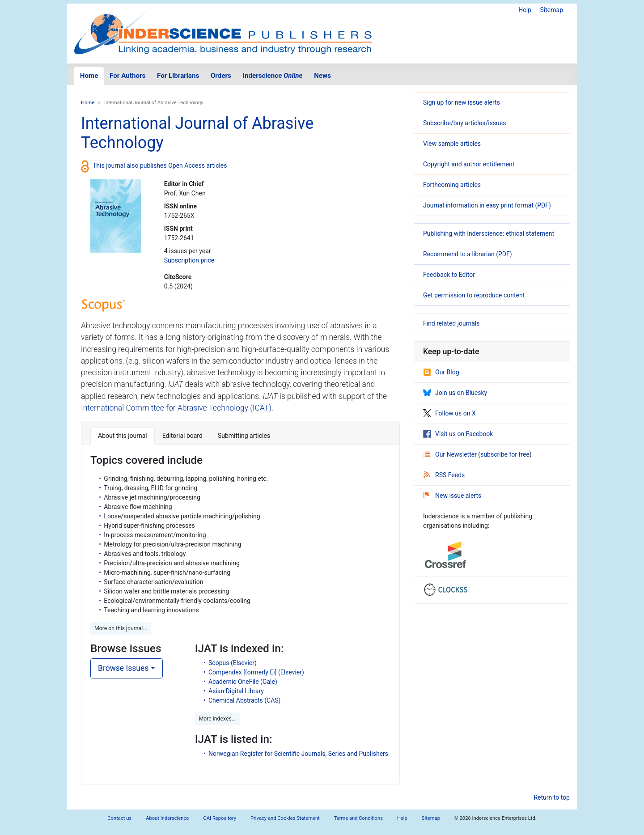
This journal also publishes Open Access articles (160, 165)
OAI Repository (220, 818)
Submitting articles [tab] (244, 436)
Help (525, 10)
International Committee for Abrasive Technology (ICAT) (176, 408)
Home (89, 76)
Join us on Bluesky (455, 393)
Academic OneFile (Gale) (243, 682)
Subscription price (189, 260)
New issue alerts (452, 496)
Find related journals (451, 323)
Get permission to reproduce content (474, 295)
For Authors (127, 76)
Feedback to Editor (449, 275)
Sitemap (552, 10)
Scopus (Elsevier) (233, 663)
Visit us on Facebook (458, 434)
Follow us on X (449, 413)
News (322, 76)
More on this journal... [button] (121, 628)
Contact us (119, 818)
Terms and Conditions (358, 818)
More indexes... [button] (218, 719)
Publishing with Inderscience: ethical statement (489, 233)
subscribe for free (505, 454)
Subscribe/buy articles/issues (464, 123)
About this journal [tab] (123, 436)
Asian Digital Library (236, 691)
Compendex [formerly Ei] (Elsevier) (256, 672)
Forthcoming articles (452, 185)
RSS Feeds (444, 475)
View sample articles (452, 144)
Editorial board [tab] (182, 436)
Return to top (552, 797)
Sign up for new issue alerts (462, 102)
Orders (221, 76)
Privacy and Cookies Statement (285, 818)
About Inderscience (167, 818)
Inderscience (273, 76)
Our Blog (441, 372)
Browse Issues (123, 668)
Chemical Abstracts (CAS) (244, 700)
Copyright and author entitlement (469, 164)
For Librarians (178, 76)
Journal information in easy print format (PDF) (487, 205)
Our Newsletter (451, 454)
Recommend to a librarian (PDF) (468, 254)
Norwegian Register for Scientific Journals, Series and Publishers (298, 754)
